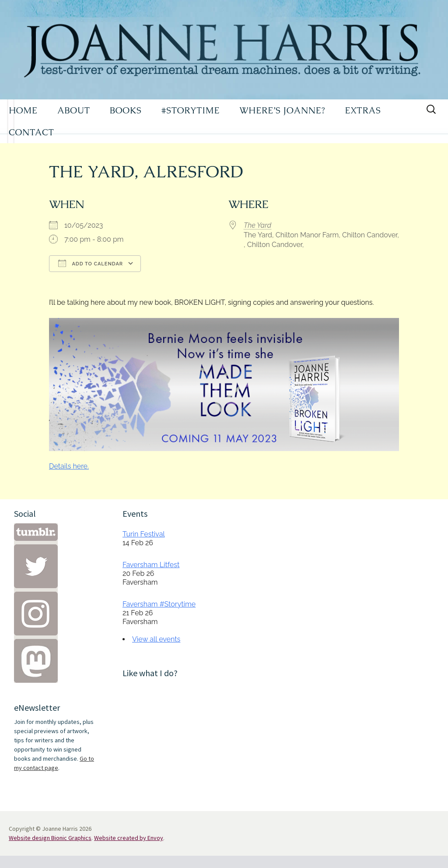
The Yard (257, 225)
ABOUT (74, 110)
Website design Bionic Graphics (50, 838)
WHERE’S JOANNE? (282, 110)
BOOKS (126, 110)
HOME (23, 110)
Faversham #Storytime (159, 604)
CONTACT (31, 132)
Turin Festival (144, 534)
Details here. (69, 466)
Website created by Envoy (129, 838)
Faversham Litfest (151, 565)
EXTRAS (363, 110)
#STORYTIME (191, 110)
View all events (156, 639)
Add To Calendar (91, 263)
